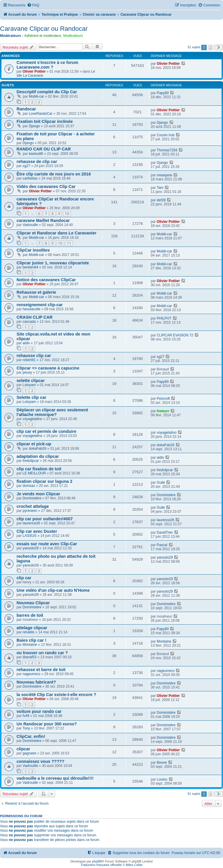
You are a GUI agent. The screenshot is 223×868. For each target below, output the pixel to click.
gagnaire (29, 753)
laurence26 (31, 523)
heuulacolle (32, 309)
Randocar (26, 109)
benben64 (30, 267)
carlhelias (30, 178)
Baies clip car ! (31, 640)
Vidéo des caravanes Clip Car (46, 186)
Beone (162, 763)
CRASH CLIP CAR (35, 317)
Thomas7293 (167, 150)
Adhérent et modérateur (43, 36)
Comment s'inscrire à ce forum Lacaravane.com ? (47, 65)
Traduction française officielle (101, 865)
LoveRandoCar (41, 114)
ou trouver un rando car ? (42, 653)
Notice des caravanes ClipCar (46, 280)
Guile (161, 483)
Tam (160, 188)
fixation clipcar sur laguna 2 (44, 481)
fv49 (26, 716)
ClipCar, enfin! (31, 736)
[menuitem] (33, 5)
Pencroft (163, 399)
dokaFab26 (38, 449)
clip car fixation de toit (39, 469)
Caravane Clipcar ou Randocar (44, 29)
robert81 (29, 360)
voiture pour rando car (39, 711)
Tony (26, 728)
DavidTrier (165, 532)
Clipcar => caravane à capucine (48, 368)
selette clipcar (31, 381)
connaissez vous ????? (41, 761)
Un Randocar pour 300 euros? (47, 724)
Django (34, 126)
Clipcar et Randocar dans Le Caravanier (56, 233)
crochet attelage (33, 506)
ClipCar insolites (33, 250)
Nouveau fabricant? (36, 682)
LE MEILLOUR (34, 473)
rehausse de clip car (37, 162)
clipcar (23, 749)
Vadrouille (30, 225)
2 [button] (211, 47)
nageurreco (32, 674)
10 (67, 214)
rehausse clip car (34, 356)
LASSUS (30, 536)
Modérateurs (73, 36)
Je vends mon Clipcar (38, 494)
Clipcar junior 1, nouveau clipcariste (53, 263)
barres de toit (30, 615)
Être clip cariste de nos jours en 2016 (54, 174)
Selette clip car (31, 397)
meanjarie (164, 175)
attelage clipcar (32, 628)
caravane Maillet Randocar (43, 220)
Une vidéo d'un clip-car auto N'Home (53, 590)
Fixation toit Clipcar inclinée (45, 121)
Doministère (32, 498)
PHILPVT (164, 318)
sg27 (26, 166)
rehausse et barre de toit (41, 670)
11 (69, 243)
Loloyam (29, 385)
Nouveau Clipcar (33, 603)
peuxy (27, 372)
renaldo (28, 632)
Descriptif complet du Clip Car (47, 92)
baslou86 (36, 154)
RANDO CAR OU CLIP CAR (44, 149)
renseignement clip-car (40, 305)
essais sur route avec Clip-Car (47, 544)
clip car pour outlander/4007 (45, 519)
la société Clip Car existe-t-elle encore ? (56, 695)
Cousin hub (166, 135)
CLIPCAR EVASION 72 (175, 335)
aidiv (26, 343)
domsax (29, 486)
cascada (29, 322)
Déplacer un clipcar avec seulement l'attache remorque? (52, 412)
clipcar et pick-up (34, 444)
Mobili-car (36, 96)
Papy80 (163, 93)
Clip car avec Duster (37, 531)
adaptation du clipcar (38, 456)
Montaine (30, 645)
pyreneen (30, 511)
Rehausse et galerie (36, 292)
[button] (219, 47)
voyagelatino (33, 419)
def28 (161, 200)
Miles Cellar (134, 865)
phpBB (97, 861)
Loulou (162, 779)
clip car (24, 578)
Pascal (162, 545)
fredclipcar (31, 461)
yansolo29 (31, 548)
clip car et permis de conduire (46, 431)
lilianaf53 (30, 657)
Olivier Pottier (34, 71)
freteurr (163, 411)
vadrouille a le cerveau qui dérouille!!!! (55, 778)
